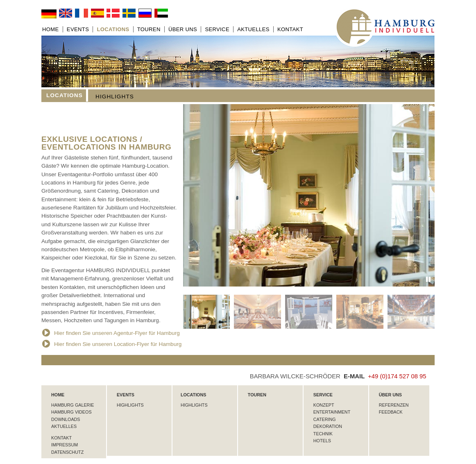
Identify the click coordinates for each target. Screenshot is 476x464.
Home (51, 29)
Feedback (391, 412)
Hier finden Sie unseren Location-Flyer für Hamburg (112, 344)
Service (217, 29)
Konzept (324, 405)
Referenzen (394, 405)
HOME (58, 395)
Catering (325, 419)
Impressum (65, 445)
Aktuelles (253, 29)
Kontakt (290, 29)
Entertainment (332, 412)
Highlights (115, 97)
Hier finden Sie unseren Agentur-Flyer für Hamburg (111, 333)
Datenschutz (67, 452)
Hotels (322, 441)
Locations (113, 29)
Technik (323, 434)
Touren (149, 29)
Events (78, 29)
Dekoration (328, 426)
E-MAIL (356, 376)
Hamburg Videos (71, 412)
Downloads (66, 419)
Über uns (183, 29)
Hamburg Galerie (73, 405)
